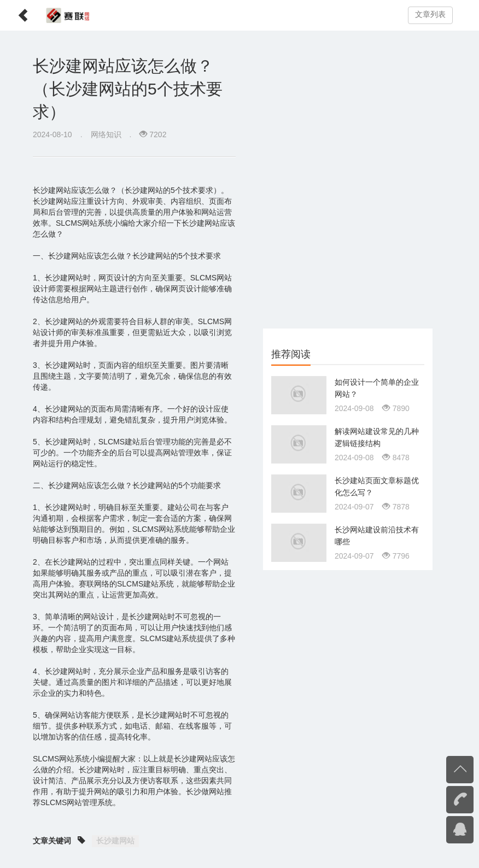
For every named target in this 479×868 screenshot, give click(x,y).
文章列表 (430, 14)
